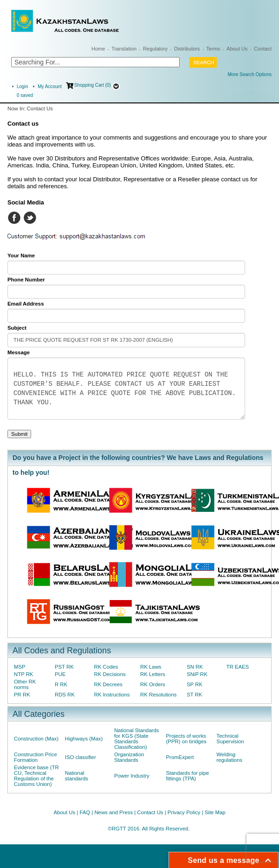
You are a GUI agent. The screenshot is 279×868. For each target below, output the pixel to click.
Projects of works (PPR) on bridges (186, 739)
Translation (124, 49)
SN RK (195, 667)
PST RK (64, 667)
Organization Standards (129, 757)
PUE (60, 674)
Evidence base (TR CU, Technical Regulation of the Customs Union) (36, 776)
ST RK (194, 695)
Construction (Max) (36, 739)
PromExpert (180, 757)
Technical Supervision (230, 739)
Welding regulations (229, 757)
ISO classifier (81, 757)
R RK (61, 684)
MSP (20, 667)
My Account (50, 86)
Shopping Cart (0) (93, 85)
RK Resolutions (158, 695)
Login (22, 86)
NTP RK (23, 674)
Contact (263, 49)
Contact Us (150, 812)
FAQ (85, 812)
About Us (237, 49)
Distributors (187, 49)
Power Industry (132, 776)
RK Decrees (108, 684)
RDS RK (65, 695)
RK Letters (153, 674)
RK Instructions (112, 695)
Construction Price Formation (36, 757)
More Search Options (250, 74)
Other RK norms (25, 684)
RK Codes (106, 667)
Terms (213, 49)
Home (98, 49)
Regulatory (155, 49)
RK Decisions (110, 674)
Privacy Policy (184, 812)
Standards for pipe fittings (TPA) (188, 776)
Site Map (215, 812)
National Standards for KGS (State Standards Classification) (137, 739)
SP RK (195, 684)
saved (25, 95)
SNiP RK (197, 674)
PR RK (22, 695)
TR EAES (238, 667)
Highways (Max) (84, 739)
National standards (77, 776)
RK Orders (153, 684)
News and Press (114, 812)
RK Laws (151, 667)
